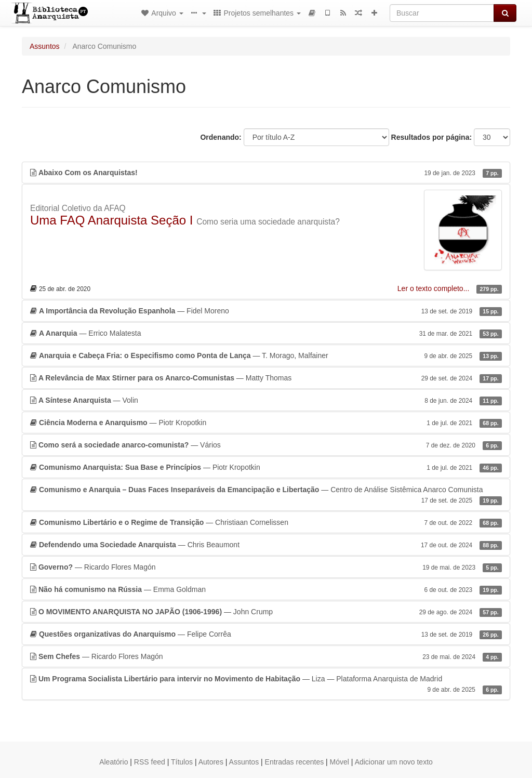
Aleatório (114, 762)
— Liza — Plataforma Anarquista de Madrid (266, 684)
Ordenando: (221, 137)
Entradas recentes (295, 762)
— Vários (266, 445)
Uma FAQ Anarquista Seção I (112, 220)
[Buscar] (442, 13)
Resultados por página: (432, 137)
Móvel (340, 762)
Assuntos (45, 46)
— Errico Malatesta (266, 333)
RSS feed (150, 762)
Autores (211, 762)
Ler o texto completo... (434, 288)
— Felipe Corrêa (266, 634)
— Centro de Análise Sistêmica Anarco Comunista (266, 495)
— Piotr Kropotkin (266, 423)
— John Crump (266, 612)
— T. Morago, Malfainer (266, 355)
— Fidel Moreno (266, 311)
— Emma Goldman (266, 589)
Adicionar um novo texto (394, 762)
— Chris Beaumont (266, 545)
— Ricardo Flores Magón (266, 567)
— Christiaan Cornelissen (266, 522)
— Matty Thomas (266, 378)
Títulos (182, 762)
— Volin (266, 400)
